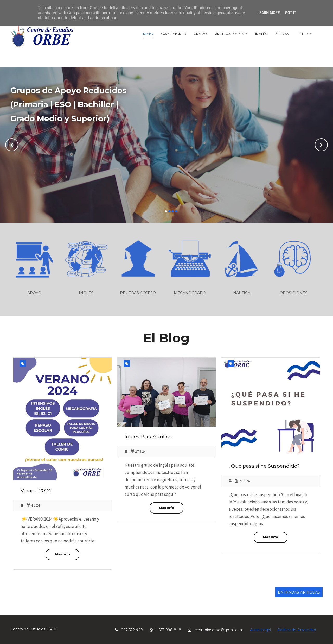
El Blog (305, 34)
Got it (290, 13)
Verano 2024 (36, 490)
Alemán (282, 34)
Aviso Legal (260, 630)
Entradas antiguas (299, 592)
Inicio (148, 34)
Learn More (268, 13)
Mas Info (62, 554)
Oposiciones (173, 34)
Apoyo (200, 34)
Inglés (261, 34)
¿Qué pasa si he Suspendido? (264, 466)
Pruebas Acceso (231, 34)
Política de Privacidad (297, 630)
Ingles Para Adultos (148, 437)
